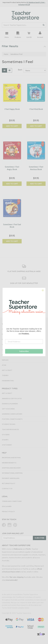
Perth (28, 549)
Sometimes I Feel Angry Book (12, 168)
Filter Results (10, 46)
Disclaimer (7, 506)
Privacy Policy (8, 512)
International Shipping (12, 473)
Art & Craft (7, 370)
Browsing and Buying (11, 458)
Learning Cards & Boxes (12, 414)
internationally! (12, 580)
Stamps (5, 440)
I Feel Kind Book (36, 109)
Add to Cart (12, 126)
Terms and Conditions (12, 501)
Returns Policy (9, 483)
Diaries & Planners (10, 404)
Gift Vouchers (8, 409)
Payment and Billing (11, 478)
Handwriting (8, 381)
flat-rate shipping (16, 577)
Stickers (6, 435)
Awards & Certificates (12, 398)
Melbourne (18, 549)
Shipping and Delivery (11, 468)
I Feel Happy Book (12, 109)
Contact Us (7, 489)
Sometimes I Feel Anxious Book (36, 168)
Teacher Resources (10, 429)
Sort (20, 70)
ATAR (4, 365)
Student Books (9, 424)
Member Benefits (9, 463)
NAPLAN (5, 360)
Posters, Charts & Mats (12, 419)
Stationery (7, 445)
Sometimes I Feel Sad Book (12, 226)
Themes (5, 375)
